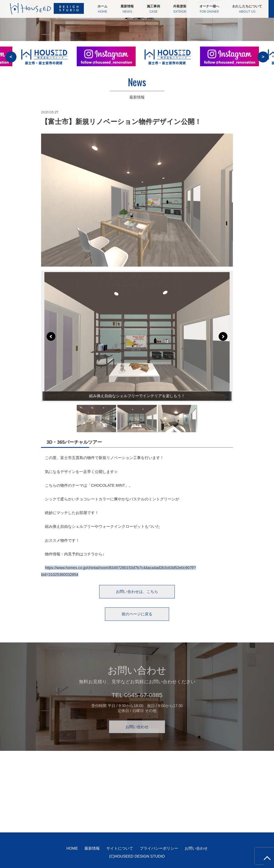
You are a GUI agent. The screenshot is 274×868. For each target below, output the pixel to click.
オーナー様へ (209, 9)
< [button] (11, 57)
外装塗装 (180, 9)
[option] (106, 60)
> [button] (263, 57)
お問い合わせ (137, 735)
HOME (72, 848)
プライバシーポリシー (159, 848)
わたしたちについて (247, 9)
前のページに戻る (137, 614)
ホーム (102, 9)
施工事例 (153, 9)
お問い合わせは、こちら (137, 592)
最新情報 (127, 9)
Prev (51, 336)
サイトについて (120, 848)
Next (223, 336)
